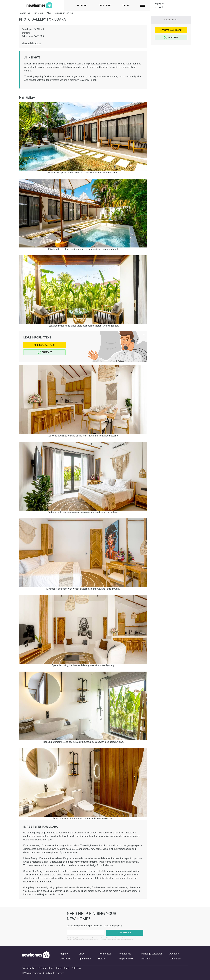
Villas (126, 5)
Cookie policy (29, 968)
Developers (105, 5)
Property (82, 5)
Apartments (85, 959)
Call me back (125, 933)
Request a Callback (45, 345)
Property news (126, 959)
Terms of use (62, 968)
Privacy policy (46, 968)
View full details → (32, 43)
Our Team (146, 959)
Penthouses (125, 954)
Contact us (175, 959)
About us (174, 954)
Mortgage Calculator (152, 954)
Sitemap (76, 968)
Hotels (101, 959)
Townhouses (105, 954)
